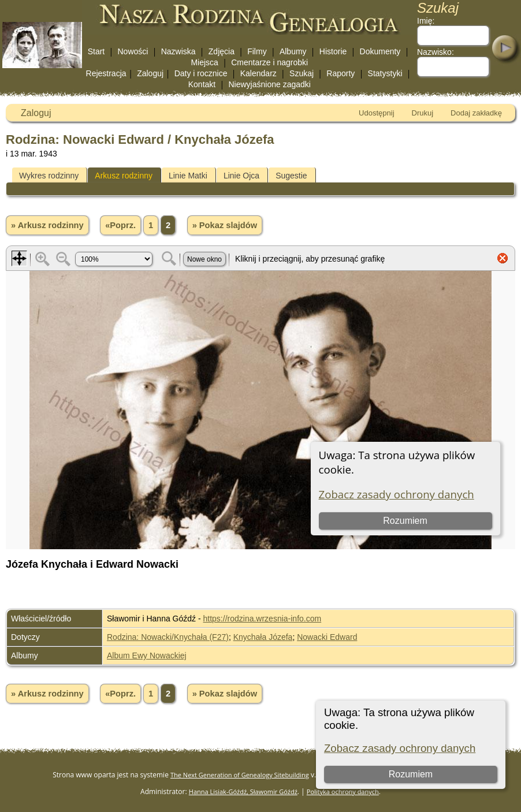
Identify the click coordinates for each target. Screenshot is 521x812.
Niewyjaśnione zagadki (269, 84)
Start (96, 51)
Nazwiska (178, 51)
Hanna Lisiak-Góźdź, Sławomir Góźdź (243, 791)
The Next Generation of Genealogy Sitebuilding (240, 775)
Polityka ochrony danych (343, 791)
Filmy (257, 51)
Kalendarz (258, 73)
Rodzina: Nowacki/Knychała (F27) (168, 637)
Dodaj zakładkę (476, 113)
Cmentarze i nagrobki (269, 62)
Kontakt (202, 84)
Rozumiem (411, 774)
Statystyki (385, 73)
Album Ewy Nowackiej (147, 655)
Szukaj (302, 73)
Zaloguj (150, 73)
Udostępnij (376, 113)
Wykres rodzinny (49, 176)
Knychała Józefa (263, 637)
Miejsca (204, 62)
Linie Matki (188, 176)
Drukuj (423, 113)
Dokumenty (380, 51)
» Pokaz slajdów (225, 225)
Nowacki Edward (327, 637)
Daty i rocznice (201, 73)
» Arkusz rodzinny (47, 225)
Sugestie (291, 176)
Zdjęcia (222, 51)
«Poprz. (120, 225)
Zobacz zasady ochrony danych (400, 748)
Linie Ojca (241, 176)
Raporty (340, 73)
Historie (333, 51)
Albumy (293, 51)
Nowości (133, 51)
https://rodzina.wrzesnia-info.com (263, 619)
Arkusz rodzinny (124, 176)
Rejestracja (106, 73)
